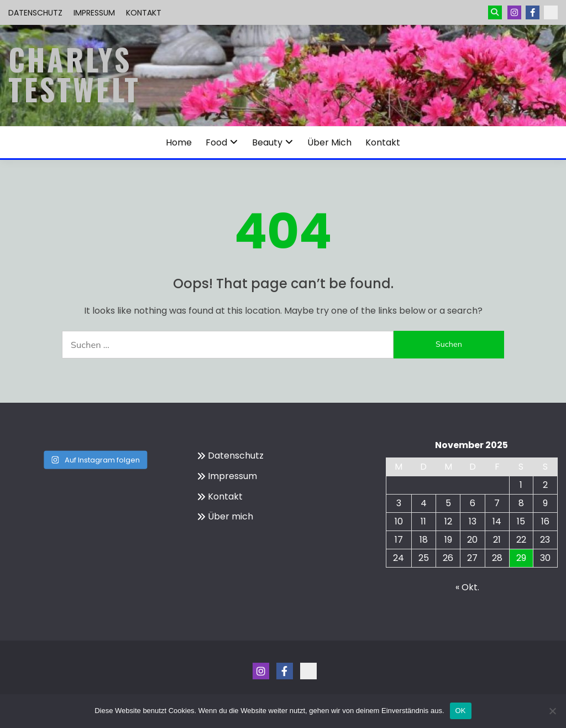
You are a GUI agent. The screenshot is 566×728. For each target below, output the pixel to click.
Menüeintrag (533, 12)
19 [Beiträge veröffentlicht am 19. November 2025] (448, 540)
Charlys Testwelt (74, 74)
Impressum (94, 13)
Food (216, 142)
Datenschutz (35, 13)
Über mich (329, 142)
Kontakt (144, 13)
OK (461, 711)
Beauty (267, 142)
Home (179, 142)
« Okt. (467, 587)
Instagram (514, 12)
